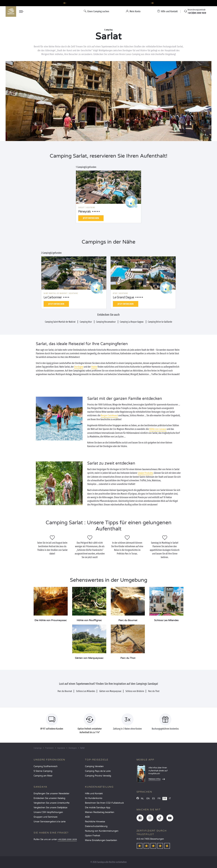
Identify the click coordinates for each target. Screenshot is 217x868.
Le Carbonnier (53, 297)
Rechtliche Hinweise (95, 822)
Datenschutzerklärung (96, 826)
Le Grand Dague (123, 297)
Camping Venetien (94, 766)
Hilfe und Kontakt (94, 794)
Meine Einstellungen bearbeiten (101, 840)
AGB (87, 817)
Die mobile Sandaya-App (98, 808)
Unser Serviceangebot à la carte (50, 822)
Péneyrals (84, 212)
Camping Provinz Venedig (98, 776)
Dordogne (79, 367)
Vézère (94, 367)
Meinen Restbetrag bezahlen (100, 812)
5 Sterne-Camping (43, 771)
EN (148, 799)
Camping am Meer (43, 776)
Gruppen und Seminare (46, 817)
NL (142, 799)
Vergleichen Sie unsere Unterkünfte (52, 803)
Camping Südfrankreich (46, 766)
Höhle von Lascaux (158, 429)
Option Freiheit (93, 836)
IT (170, 799)
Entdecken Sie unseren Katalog (49, 798)
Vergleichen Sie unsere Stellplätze (50, 808)
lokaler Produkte (145, 473)
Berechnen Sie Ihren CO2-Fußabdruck (104, 803)
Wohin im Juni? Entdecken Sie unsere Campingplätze (109, 3)
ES (154, 799)
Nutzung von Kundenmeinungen (102, 831)
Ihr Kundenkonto (94, 798)
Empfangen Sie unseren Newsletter (51, 794)
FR (159, 799)
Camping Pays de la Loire (98, 771)
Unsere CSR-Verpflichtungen (48, 812)
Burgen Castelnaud (109, 415)
